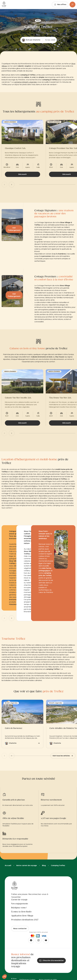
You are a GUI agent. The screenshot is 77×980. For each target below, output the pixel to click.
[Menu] (72, 5)
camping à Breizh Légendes (25, 82)
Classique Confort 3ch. (15, 148)
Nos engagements (20, 904)
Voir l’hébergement (14, 229)
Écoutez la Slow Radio (21, 912)
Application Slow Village (22, 916)
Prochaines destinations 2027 (25, 920)
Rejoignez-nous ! (19, 908)
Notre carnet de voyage (27, 866)
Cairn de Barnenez (14, 728)
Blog (44, 866)
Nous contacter (20, 929)
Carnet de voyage (19, 900)
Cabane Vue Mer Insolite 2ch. (18, 398)
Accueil (8, 866)
